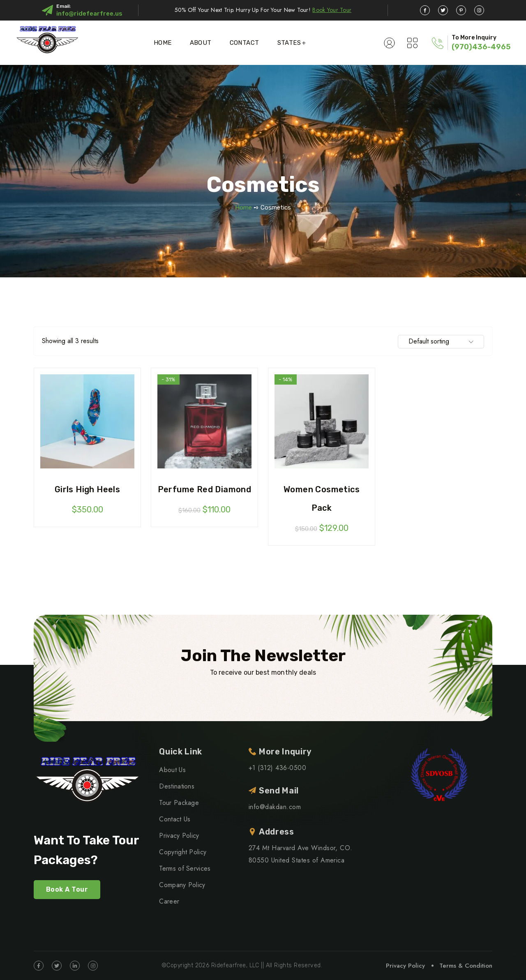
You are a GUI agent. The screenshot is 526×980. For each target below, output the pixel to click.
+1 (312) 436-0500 (277, 768)
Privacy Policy (179, 836)
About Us (172, 770)
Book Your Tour (332, 10)
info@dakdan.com (275, 807)
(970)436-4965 (481, 47)
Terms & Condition (466, 966)
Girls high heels (87, 489)
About (201, 43)
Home (163, 43)
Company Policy (182, 885)
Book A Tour (67, 889)
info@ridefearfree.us (89, 14)
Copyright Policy (183, 852)
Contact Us (175, 819)
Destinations (177, 786)
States (289, 43)
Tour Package (179, 803)
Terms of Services (185, 868)
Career (169, 901)
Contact (245, 43)
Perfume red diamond (205, 489)
